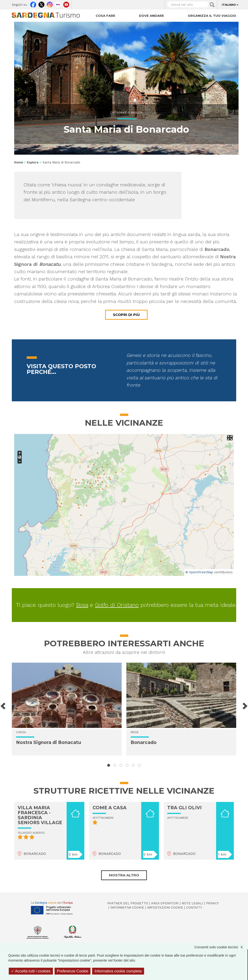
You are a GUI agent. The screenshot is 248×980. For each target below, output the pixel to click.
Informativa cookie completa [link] (118, 971)
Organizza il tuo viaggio (212, 16)
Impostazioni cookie (165, 908)
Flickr (58, 4)
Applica (212, 5)
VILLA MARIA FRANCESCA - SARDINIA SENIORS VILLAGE (40, 815)
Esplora (33, 162)
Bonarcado (144, 742)
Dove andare (151, 16)
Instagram (50, 4)
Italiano (229, 5)
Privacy (212, 903)
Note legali (192, 903)
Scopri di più (126, 315)
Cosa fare (105, 16)
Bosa (82, 605)
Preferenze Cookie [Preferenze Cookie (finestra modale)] (73, 971)
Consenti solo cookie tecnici (221, 947)
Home (19, 162)
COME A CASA (110, 808)
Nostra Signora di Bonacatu (49, 742)
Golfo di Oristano (117, 605)
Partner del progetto (128, 903)
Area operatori (165, 903)
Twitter (41, 4)
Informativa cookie (127, 908)
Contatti (194, 908)
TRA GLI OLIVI (184, 808)
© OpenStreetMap (199, 572)
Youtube (66, 4)
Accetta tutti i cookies (31, 971)
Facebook (33, 4)
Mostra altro (124, 875)
